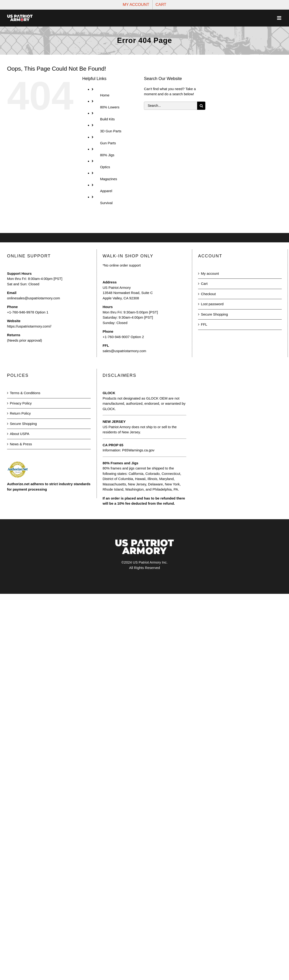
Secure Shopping (214, 314)
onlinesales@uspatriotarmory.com (34, 298)
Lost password (212, 304)
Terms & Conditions (25, 393)
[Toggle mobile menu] (280, 18)
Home (105, 95)
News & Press (21, 444)
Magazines (109, 179)
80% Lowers (110, 107)
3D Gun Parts (111, 131)
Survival (106, 203)
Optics (105, 167)
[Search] (201, 106)
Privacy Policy (21, 403)
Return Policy (20, 413)
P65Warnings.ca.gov (138, 450)
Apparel (106, 191)
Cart (204, 284)
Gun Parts (108, 143)
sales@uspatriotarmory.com (124, 351)
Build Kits (107, 119)
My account (210, 273)
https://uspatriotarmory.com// (29, 326)
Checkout (208, 294)
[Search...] (171, 106)
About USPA (20, 434)
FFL (204, 324)
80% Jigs (107, 155)
